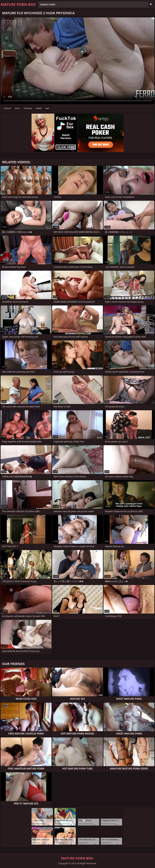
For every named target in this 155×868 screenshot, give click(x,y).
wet (47, 108)
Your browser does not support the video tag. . (77, 61)
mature (7, 108)
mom (17, 108)
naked (39, 108)
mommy (28, 108)
